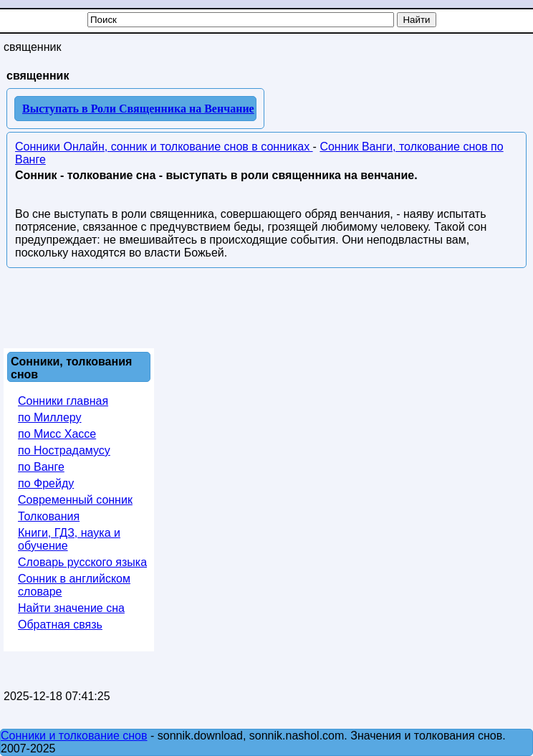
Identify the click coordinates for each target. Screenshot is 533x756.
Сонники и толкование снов (74, 736)
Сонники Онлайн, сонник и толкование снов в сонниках (164, 147)
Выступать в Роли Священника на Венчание (138, 109)
